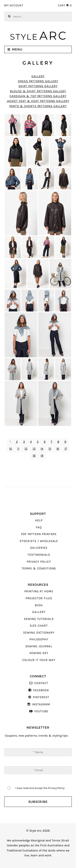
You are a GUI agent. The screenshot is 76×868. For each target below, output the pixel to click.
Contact (41, 683)
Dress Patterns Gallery (38, 81)
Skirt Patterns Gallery (38, 86)
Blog (39, 605)
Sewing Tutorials (39, 619)
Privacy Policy (39, 562)
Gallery (38, 76)
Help (39, 520)
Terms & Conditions (39, 568)
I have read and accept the (40, 788)
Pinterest (41, 697)
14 (42, 449)
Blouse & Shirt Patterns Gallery (38, 91)
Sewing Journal (39, 646)
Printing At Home (39, 591)
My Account (14, 6)
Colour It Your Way (39, 660)
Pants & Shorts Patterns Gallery (38, 106)
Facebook (41, 690)
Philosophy (39, 639)
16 (58, 449)
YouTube (41, 711)
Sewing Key (39, 653)
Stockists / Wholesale (39, 541)
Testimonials (39, 555)
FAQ (39, 527)
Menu (17, 49)
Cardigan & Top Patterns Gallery (38, 96)
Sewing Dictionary (39, 633)
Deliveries (39, 548)
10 (11, 449)
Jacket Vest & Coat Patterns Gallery (38, 101)
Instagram (41, 704)
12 (26, 449)
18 (34, 456)
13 (34, 449)
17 (66, 449)
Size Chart (39, 626)
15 (50, 449)
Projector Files (39, 598)
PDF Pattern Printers (39, 534)
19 (42, 456)
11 (18, 449)
